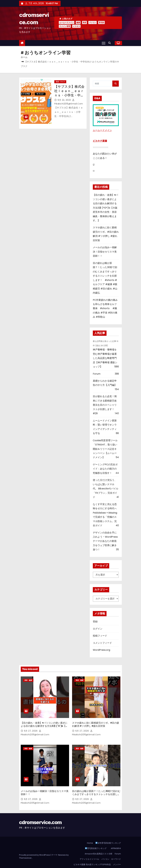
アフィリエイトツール (89, 851)
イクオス (76, 26)
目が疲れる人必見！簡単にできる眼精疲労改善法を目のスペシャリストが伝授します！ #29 (105, 405)
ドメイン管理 (65, 26)
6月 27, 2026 (31, 727)
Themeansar (25, 850)
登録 (95, 622)
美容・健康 (28, 680)
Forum (97, 374)
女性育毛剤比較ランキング (108, 835)
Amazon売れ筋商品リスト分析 (99, 845)
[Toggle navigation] (103, 43)
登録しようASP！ (113, 862)
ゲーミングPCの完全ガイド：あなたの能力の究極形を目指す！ (105, 469)
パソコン (93, 22)
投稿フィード (100, 636)
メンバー (117, 856)
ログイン (98, 629)
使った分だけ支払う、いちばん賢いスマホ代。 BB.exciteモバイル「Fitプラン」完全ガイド (106, 489)
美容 (84, 22)
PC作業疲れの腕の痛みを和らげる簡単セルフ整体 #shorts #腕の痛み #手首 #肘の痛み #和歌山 (105, 308)
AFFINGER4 (116, 840)
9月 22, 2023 (65, 100)
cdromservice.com (40, 814)
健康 (78, 22)
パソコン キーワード (111, 851)
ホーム (24, 57)
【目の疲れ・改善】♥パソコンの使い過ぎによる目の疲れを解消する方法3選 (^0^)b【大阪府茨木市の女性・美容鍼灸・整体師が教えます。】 (105, 208)
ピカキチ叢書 (100, 141)
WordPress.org (101, 650)
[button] (110, 43)
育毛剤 (101, 22)
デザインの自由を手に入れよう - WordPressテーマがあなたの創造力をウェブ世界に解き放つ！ (105, 541)
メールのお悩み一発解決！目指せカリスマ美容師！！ (105, 252)
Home (90, 835)
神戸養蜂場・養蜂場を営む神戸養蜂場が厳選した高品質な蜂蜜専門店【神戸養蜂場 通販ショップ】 (105, 358)
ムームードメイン (67, 22)
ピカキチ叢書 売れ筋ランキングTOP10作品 (92, 856)
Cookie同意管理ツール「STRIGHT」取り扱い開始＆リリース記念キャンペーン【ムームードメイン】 (105, 449)
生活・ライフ (60, 82)
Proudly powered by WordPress (35, 847)
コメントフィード (102, 643)
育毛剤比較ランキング (96, 840)
